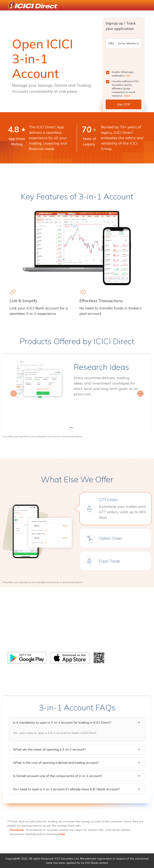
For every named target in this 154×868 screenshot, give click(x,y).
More (127, 96)
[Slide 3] (84, 428)
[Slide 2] (77, 428)
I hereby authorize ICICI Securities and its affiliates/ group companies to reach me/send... (125, 88)
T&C (128, 76)
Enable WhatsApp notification (123, 74)
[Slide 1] (70, 428)
